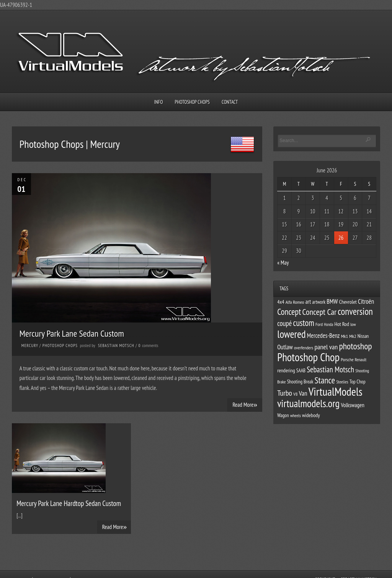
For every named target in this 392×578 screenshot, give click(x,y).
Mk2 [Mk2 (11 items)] (353, 336)
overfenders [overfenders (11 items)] (304, 347)
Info (159, 102)
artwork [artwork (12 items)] (319, 302)
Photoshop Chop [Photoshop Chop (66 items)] (308, 357)
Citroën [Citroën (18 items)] (366, 301)
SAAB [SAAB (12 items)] (301, 371)
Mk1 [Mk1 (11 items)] (345, 336)
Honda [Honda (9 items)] (328, 324)
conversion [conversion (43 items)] (355, 311)
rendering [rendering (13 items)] (286, 370)
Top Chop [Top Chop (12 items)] (358, 382)
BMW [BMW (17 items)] (332, 301)
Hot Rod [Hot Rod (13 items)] (342, 324)
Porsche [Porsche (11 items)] (347, 359)
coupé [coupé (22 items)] (284, 323)
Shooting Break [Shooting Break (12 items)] (300, 382)
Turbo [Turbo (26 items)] (285, 393)
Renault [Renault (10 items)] (361, 359)
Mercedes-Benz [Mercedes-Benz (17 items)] (323, 336)
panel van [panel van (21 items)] (326, 347)
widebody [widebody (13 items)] (311, 415)
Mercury (30, 345)
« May (283, 263)
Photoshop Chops (192, 102)
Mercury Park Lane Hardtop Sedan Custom (69, 503)
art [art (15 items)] (308, 302)
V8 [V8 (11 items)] (295, 394)
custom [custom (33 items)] (303, 323)
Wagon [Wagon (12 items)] (283, 415)
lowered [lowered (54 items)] (292, 334)
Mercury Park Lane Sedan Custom (72, 333)
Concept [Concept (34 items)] (289, 312)
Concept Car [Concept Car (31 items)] (320, 312)
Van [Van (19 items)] (303, 393)
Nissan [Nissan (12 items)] (363, 336)
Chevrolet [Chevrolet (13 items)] (348, 302)
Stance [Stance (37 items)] (325, 380)
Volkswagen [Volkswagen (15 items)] (352, 405)
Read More (245, 404)
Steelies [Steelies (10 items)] (342, 382)
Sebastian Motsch (116, 345)
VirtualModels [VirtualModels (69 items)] (336, 391)
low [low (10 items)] (353, 324)
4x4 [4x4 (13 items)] (281, 302)
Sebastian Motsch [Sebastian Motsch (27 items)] (330, 369)
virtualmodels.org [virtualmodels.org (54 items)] (308, 403)
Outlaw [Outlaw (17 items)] (285, 347)
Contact (230, 102)
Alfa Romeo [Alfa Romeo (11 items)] (295, 302)
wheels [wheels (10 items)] (296, 415)
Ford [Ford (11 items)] (319, 324)
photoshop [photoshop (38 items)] (355, 346)
